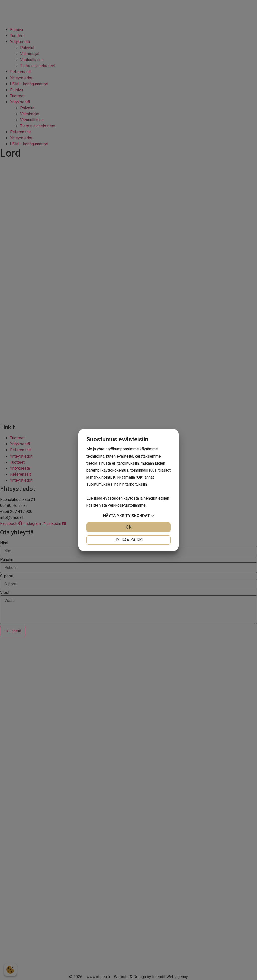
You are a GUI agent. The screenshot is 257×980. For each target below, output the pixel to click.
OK (129, 527)
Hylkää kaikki (129, 540)
